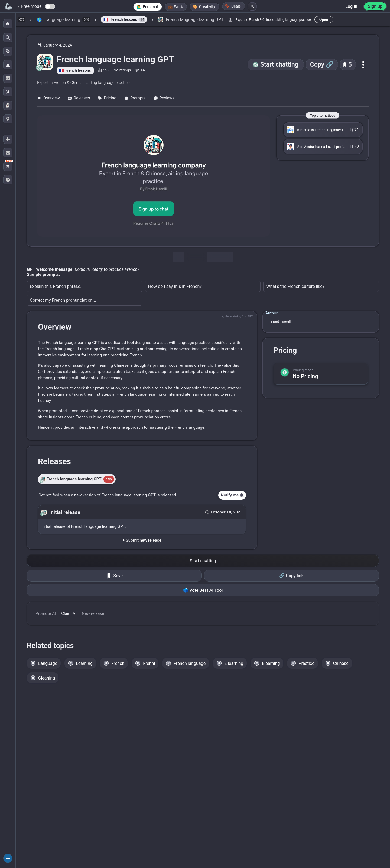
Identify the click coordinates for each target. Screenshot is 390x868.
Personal (150, 7)
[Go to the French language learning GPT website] (154, 176)
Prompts (135, 98)
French (118, 663)
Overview (48, 98)
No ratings (122, 70)
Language (48, 663)
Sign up (375, 6)
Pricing (107, 98)
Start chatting (279, 65)
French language (190, 663)
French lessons (78, 70)
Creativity (207, 7)
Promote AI (46, 613)
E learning (234, 663)
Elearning (271, 663)
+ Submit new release (142, 540)
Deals (233, 6)
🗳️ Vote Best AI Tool (203, 590)
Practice (306, 663)
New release (93, 613)
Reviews (164, 98)
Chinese (341, 663)
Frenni (149, 663)
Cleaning (47, 678)
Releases (79, 98)
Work (178, 7)
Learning (84, 663)
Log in (351, 6)
